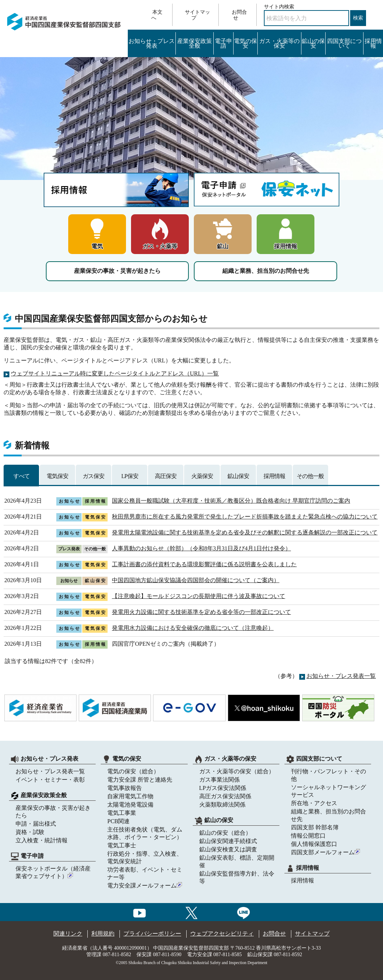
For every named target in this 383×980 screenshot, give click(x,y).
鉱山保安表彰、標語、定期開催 (237, 861)
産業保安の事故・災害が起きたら (117, 271)
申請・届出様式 (36, 824)
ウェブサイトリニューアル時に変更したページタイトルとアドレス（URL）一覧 (115, 373)
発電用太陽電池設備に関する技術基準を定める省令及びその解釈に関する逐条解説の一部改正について (245, 532)
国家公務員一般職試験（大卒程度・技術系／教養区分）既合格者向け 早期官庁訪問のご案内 (231, 501)
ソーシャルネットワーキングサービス (328, 791)
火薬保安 (202, 476)
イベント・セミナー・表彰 (50, 780)
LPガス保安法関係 (223, 788)
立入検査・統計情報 (42, 840)
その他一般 (310, 476)
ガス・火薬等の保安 (279, 43)
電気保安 (57, 476)
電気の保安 (245, 43)
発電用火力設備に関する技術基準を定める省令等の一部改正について (201, 612)
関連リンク (68, 934)
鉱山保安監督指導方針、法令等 (237, 877)
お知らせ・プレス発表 (152, 43)
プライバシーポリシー (152, 934)
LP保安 (130, 476)
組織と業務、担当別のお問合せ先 (266, 271)
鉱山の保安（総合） (225, 833)
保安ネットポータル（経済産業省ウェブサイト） (53, 872)
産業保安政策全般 (195, 43)
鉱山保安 (238, 476)
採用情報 (373, 43)
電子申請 (223, 43)
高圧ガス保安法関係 (225, 796)
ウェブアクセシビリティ (222, 934)
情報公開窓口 (308, 836)
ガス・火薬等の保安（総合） (237, 771)
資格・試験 (30, 832)
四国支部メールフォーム (325, 852)
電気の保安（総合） (133, 771)
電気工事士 (122, 845)
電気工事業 (122, 813)
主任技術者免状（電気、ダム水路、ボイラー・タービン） (145, 833)
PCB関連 (118, 821)
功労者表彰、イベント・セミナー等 (145, 873)
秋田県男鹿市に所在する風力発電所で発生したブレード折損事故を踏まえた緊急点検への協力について (245, 517)
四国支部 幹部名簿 (315, 827)
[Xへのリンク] (191, 912)
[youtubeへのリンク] (140, 912)
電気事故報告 (125, 788)
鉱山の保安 (313, 43)
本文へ (157, 15)
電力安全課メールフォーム (145, 885)
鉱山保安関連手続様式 (228, 841)
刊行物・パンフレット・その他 (328, 775)
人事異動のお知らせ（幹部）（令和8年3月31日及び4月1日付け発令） (201, 548)
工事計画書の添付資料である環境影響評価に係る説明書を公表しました (204, 564)
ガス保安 (93, 476)
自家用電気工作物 (130, 796)
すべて (21, 476)
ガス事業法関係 (219, 780)
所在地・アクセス (314, 803)
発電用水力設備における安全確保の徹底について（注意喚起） (193, 628)
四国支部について (344, 43)
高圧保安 (166, 476)
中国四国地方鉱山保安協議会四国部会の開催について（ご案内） (196, 580)
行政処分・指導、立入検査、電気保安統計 (145, 857)
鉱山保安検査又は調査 (228, 849)
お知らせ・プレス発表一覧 (341, 676)
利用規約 (103, 934)
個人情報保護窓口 (314, 844)
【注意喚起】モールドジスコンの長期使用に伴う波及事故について (199, 596)
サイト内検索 (279, 7)
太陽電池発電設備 (130, 805)
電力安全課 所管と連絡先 (140, 780)
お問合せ (239, 15)
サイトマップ (197, 15)
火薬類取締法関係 (222, 805)
